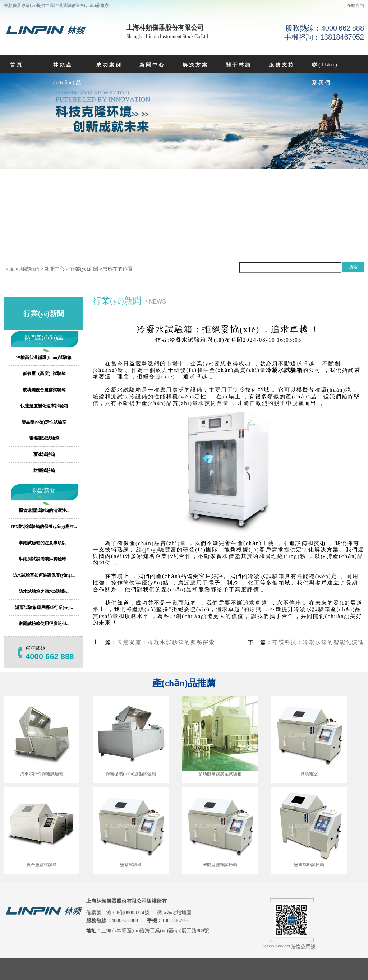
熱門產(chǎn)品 (44, 338)
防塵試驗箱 (44, 471)
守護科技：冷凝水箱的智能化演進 (318, 642)
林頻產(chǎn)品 (68, 74)
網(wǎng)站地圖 (174, 913)
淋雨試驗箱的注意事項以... (44, 543)
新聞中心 (152, 65)
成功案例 (109, 65)
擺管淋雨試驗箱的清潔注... (44, 510)
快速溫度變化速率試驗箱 (44, 406)
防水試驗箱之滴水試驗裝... (44, 591)
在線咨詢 (355, 5)
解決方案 (195, 65)
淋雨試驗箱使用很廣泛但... (44, 624)
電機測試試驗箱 (44, 438)
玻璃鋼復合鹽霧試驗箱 (44, 390)
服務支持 (282, 65)
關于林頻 (239, 65)
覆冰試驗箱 (44, 454)
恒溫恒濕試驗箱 (22, 269)
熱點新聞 (44, 491)
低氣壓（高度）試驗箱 (44, 374)
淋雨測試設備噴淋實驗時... (44, 559)
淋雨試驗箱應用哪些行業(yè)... (44, 607)
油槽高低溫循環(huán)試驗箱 (44, 357)
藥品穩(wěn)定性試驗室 (44, 422)
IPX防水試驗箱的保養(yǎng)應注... (44, 527)
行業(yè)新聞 (84, 269)
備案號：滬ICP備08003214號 (118, 913)
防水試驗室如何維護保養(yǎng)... (44, 575)
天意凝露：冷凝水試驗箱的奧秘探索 (166, 642)
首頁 (17, 65)
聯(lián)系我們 (325, 74)
